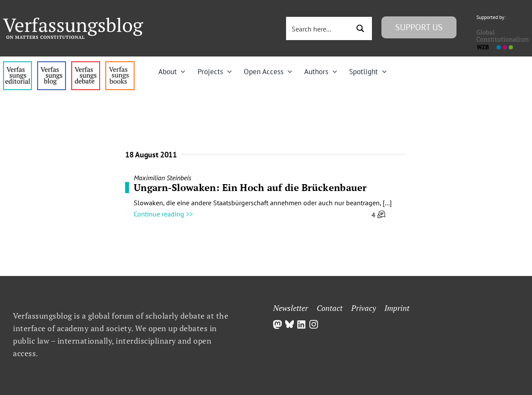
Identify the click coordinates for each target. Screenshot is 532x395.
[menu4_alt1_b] (17, 65)
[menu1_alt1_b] (52, 65)
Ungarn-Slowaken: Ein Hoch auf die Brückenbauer (250, 187)
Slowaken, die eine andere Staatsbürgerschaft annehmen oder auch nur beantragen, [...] (263, 203)
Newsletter (291, 308)
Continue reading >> (163, 214)
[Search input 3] (319, 28)
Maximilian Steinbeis (162, 178)
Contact (330, 308)
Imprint (397, 308)
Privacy (364, 308)
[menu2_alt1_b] (86, 65)
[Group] (73, 21)
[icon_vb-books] (120, 65)
